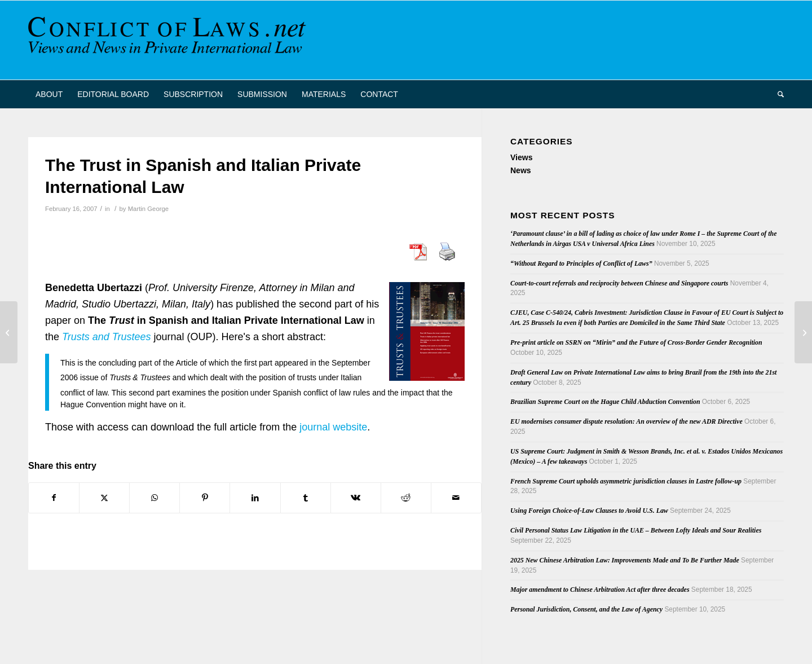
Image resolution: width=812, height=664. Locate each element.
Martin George (148, 209)
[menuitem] (49, 94)
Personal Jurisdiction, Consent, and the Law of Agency (586, 609)
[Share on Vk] (356, 498)
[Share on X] (104, 498)
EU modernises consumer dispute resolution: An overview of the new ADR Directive (626, 421)
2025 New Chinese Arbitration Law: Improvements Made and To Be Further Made (625, 560)
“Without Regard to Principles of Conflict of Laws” (581, 263)
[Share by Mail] (456, 498)
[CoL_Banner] (169, 40)
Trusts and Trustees (106, 337)
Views (521, 157)
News (521, 170)
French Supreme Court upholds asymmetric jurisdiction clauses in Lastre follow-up (626, 481)
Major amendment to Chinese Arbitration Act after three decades (600, 590)
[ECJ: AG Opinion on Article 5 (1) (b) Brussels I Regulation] (803, 332)
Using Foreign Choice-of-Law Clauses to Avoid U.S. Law (589, 511)
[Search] (777, 94)
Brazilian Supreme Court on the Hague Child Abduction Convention (605, 402)
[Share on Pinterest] (205, 498)
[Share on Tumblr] (306, 498)
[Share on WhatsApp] (155, 498)
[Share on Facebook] (54, 498)
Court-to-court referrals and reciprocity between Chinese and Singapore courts (619, 283)
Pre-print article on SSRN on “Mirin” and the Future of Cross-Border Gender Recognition (636, 342)
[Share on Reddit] (406, 498)
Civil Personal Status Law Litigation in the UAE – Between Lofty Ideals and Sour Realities (636, 530)
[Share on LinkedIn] (255, 498)
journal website (333, 427)
